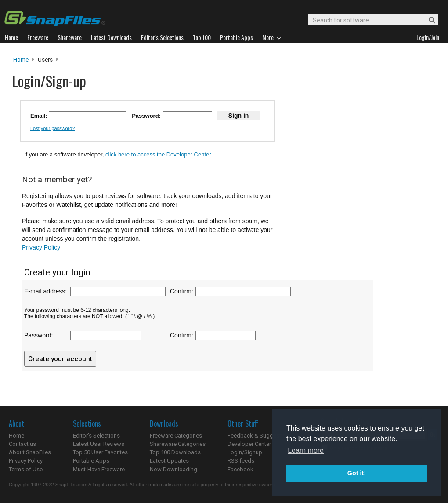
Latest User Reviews (99, 444)
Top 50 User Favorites (100, 452)
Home (21, 60)
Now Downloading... (175, 469)
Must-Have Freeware (99, 469)
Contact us (22, 444)
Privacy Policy (41, 247)
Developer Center (249, 444)
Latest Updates (169, 461)
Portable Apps (91, 461)
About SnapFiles (30, 452)
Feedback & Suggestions (260, 436)
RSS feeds (241, 461)
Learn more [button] (306, 451)
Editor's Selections (96, 436)
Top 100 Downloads (175, 452)
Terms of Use (26, 469)
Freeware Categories (176, 436)
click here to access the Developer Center (158, 154)
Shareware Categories (178, 444)
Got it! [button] (357, 473)
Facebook (240, 469)
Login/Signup (245, 452)
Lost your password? (53, 128)
